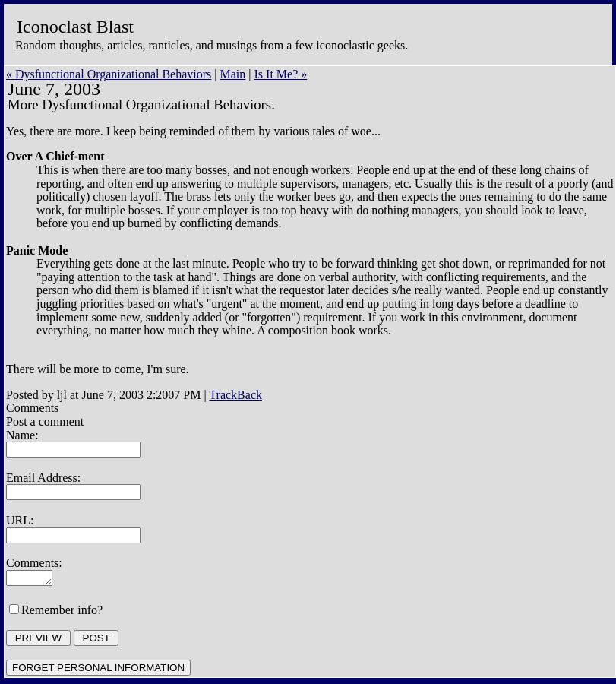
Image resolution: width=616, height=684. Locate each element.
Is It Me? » (281, 74)
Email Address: (43, 478)
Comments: (34, 563)
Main (233, 74)
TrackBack (235, 395)
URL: (20, 520)
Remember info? (62, 612)
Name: (22, 435)
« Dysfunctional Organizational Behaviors (109, 74)
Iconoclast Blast (75, 27)
